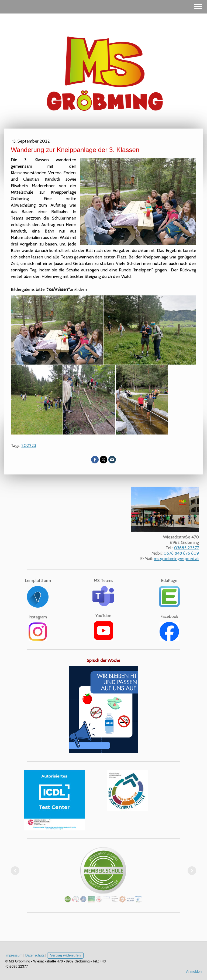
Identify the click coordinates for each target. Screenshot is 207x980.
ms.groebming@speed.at (176, 559)
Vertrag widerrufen (65, 955)
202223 (29, 445)
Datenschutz (35, 955)
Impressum (14, 955)
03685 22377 (187, 548)
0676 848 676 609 (181, 553)
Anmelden (194, 971)
